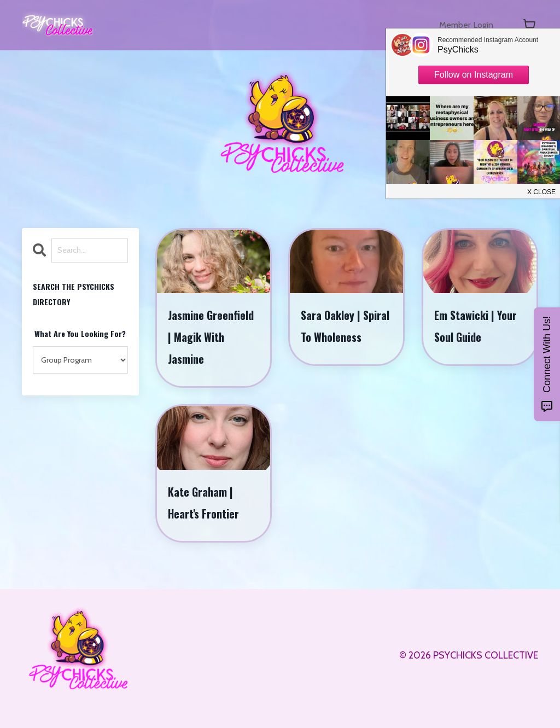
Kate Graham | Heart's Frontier (204, 507)
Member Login (463, 25)
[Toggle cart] (529, 25)
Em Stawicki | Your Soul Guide (477, 327)
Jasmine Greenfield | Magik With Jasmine (212, 339)
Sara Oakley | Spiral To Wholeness (332, 339)
